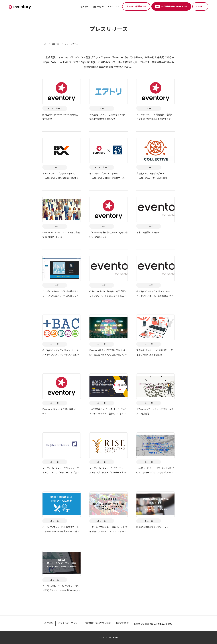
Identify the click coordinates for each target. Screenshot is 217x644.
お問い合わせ (122, 623)
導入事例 (84, 7)
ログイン (200, 6)
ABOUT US (113, 7)
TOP (44, 44)
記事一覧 (97, 7)
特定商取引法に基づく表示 (98, 623)
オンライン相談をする (136, 6)
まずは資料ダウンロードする (171, 7)
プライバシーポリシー (69, 623)
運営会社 (49, 623)
